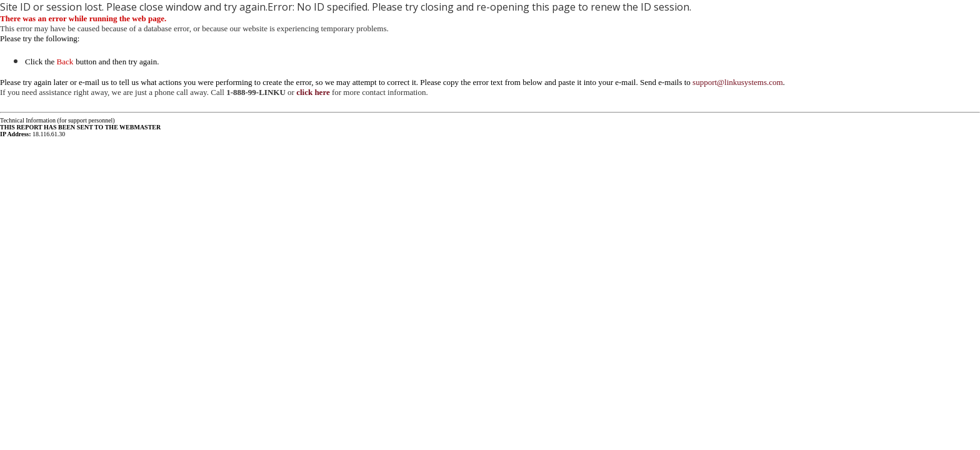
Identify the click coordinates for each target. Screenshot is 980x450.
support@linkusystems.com (738, 82)
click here (313, 92)
